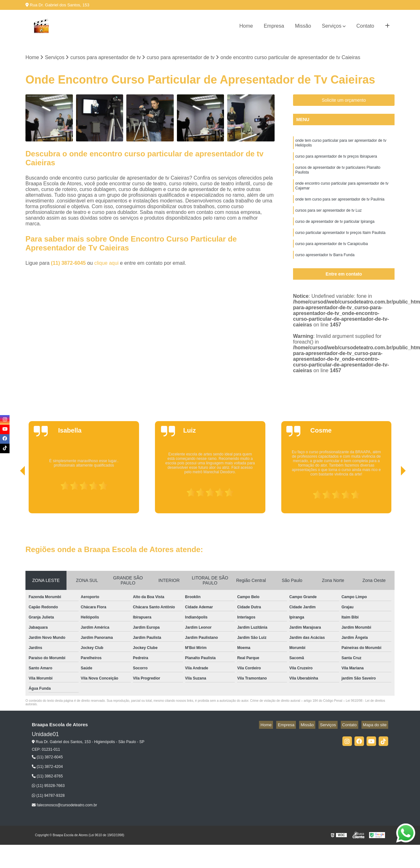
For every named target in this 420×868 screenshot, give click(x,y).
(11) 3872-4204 (47, 768)
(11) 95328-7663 (48, 787)
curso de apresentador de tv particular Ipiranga (335, 232)
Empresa (274, 26)
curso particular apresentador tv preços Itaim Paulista (340, 244)
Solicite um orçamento (344, 101)
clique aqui (106, 264)
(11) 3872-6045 (69, 264)
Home (246, 26)
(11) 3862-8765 (47, 777)
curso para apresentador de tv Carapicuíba (332, 256)
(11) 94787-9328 (48, 796)
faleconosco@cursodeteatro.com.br (64, 806)
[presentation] (14, 496)
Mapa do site (376, 726)
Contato (365, 26)
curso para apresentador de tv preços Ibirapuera (336, 160)
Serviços (332, 26)
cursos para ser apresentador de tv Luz (329, 220)
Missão (303, 26)
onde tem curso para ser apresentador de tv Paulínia (340, 208)
